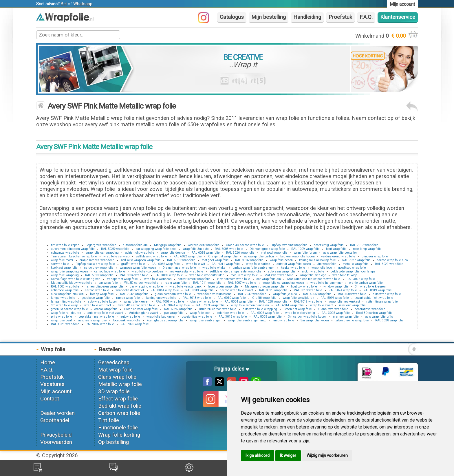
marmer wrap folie (346, 317)
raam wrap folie (176, 283)
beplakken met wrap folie (96, 317)
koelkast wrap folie (64, 268)
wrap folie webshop (158, 279)
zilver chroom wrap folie (234, 279)
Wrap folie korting (119, 435)
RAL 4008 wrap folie (352, 294)
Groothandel (55, 420)
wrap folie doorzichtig (300, 313)
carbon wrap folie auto (392, 260)
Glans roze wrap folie (333, 309)
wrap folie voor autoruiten (207, 275)
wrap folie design (173, 253)
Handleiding (307, 17)
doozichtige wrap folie (197, 317)
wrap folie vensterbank (185, 286)
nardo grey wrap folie (99, 268)
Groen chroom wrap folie (141, 309)
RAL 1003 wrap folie (65, 286)
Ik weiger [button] (288, 455)
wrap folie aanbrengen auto (247, 320)
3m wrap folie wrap (64, 305)
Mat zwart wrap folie (279, 275)
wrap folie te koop (345, 275)
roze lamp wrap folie (367, 249)
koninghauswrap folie (161, 298)
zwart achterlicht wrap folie (374, 298)
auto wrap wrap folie (387, 294)
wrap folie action (281, 260)
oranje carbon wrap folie (366, 283)
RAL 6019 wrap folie (181, 260)
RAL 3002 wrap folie (169, 275)
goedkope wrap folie (96, 298)
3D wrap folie (114, 391)
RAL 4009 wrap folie (170, 302)
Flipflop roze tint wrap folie (289, 245)
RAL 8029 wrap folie (389, 264)
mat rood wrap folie (274, 253)
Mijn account (56, 391)
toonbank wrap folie (127, 320)
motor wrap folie (313, 271)
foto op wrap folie (102, 294)
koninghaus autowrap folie (317, 260)
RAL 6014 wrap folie (290, 305)
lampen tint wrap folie (66, 302)
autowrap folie (130, 317)
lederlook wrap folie (230, 313)
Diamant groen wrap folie (267, 249)
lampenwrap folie (63, 298)
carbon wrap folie (97, 290)
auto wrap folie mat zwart (105, 313)
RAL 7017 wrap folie (364, 245)
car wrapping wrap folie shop (156, 249)
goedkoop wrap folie (352, 268)
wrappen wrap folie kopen (138, 268)
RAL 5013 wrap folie (99, 275)
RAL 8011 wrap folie (273, 290)
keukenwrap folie (293, 268)
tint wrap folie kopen (65, 245)
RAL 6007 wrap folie (242, 283)
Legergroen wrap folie (101, 245)
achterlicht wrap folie (140, 253)
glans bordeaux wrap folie (173, 294)
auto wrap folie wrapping (260, 309)
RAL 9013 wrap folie (199, 290)
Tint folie (109, 420)
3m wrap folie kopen (315, 320)
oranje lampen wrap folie (97, 260)
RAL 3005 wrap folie (336, 313)
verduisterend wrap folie (338, 256)
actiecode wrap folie (65, 290)
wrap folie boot (200, 313)
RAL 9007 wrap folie (100, 324)
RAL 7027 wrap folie (356, 260)
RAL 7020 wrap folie (135, 324)
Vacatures (52, 384)
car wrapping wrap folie (147, 286)
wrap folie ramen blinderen (250, 305)
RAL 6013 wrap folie (197, 298)
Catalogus (232, 17)
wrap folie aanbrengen (206, 320)
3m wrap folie (327, 264)
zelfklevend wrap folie (151, 256)
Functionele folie (118, 428)
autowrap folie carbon (259, 256)
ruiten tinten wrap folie (382, 302)
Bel (64, 4)
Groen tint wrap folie (298, 309)
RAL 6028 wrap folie (206, 253)
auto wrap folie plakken (67, 294)
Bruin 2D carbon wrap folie (218, 309)
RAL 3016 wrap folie (233, 317)
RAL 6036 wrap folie (166, 264)
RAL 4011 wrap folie (226, 264)
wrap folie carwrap (116, 256)
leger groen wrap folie (223, 286)
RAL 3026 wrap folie (240, 253)
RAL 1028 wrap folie (273, 302)
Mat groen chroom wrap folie (265, 286)
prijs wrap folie (62, 317)
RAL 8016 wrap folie (249, 260)
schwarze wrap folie (65, 253)
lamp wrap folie (283, 320)
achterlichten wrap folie (194, 279)
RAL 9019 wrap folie (308, 302)
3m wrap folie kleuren (370, 286)
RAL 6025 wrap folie (178, 309)
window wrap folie (336, 286)
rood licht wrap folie (244, 275)
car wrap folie (108, 283)
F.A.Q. (366, 17)
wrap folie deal (61, 320)
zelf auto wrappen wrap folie (141, 260)
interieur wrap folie (352, 305)
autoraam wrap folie (282, 271)
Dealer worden (57, 413)
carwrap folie (60, 264)
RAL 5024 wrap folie (343, 290)
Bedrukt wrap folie (120, 406)
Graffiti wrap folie (264, 298)
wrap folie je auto (285, 294)
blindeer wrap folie (375, 256)
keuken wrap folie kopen (298, 256)
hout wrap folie (336, 249)
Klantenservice (398, 17)
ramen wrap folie (128, 298)
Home (48, 363)
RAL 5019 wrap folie (335, 298)
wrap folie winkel (214, 268)
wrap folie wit (196, 264)
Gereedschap (114, 363)
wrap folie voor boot (98, 305)
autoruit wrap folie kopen (294, 264)
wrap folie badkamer (161, 317)
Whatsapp (83, 4)
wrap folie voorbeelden (147, 271)
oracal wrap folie (106, 309)
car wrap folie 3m (269, 279)
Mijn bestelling (269, 17)
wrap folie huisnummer (327, 283)
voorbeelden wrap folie (204, 245)
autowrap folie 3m (135, 245)
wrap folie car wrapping (102, 253)
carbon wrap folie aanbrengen (254, 268)
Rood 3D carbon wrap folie (374, 313)
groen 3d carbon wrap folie (69, 309)
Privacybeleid (56, 435)
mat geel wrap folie (215, 260)
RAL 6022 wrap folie (188, 256)
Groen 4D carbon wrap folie (245, 245)
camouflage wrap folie (110, 271)
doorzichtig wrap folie (329, 245)
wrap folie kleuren (137, 302)
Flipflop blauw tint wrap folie (95, 264)
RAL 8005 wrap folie (268, 317)
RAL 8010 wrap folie (308, 290)
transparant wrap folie (122, 279)
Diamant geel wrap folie (179, 268)
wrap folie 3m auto (196, 249)
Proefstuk (340, 17)
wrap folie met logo (313, 275)
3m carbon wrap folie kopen (307, 317)
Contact (50, 399)
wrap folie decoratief (130, 290)
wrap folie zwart (321, 305)
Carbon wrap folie (119, 413)
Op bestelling (113, 442)
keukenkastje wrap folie (186, 271)
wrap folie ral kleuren (66, 313)
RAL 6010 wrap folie (232, 298)
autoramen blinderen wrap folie (73, 249)
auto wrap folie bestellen (340, 253)
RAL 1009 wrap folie (305, 249)
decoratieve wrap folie (370, 309)
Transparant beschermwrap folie (74, 256)
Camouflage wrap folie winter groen (76, 279)
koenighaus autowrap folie (165, 320)
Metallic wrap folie (120, 384)
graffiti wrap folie (133, 264)
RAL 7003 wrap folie (210, 305)
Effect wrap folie (118, 399)
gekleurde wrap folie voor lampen (354, 271)
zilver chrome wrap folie (352, 320)
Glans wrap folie (117, 377)
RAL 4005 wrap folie (317, 294)
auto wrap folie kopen (103, 302)
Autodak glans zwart (143, 313)
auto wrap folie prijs (379, 317)
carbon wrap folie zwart (236, 290)
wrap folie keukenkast (344, 302)
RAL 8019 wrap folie (378, 290)
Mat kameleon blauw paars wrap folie (314, 279)
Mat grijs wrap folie (168, 245)
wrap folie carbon (258, 264)
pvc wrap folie (174, 313)
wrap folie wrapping (65, 275)
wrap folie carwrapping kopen (283, 283)
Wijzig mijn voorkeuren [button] (327, 455)
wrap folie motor (62, 260)
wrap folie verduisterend (215, 294)
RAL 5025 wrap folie (115, 249)
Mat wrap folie (115, 370)
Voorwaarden (56, 442)
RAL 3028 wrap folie (389, 320)
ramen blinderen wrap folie (105, 286)
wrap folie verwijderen (299, 298)
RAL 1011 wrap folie (207, 283)
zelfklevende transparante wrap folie (236, 271)
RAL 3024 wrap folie (176, 305)
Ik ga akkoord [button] (258, 455)
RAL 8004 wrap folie (239, 302)
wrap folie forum (305, 253)
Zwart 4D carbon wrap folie (136, 305)
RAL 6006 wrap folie (265, 313)
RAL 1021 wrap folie (65, 324)
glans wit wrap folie (204, 302)
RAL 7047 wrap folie (252, 294)
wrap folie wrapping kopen (69, 271)
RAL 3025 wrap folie (361, 279)
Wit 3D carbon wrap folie (141, 283)
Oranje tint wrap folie (223, 256)
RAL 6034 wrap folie (134, 275)
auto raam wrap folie (93, 320)
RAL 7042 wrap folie (134, 294)
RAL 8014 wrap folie (165, 290)
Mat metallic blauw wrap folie (72, 283)
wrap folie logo (322, 268)
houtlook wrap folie (304, 286)
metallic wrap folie (356, 264)
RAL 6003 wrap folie (229, 249)
